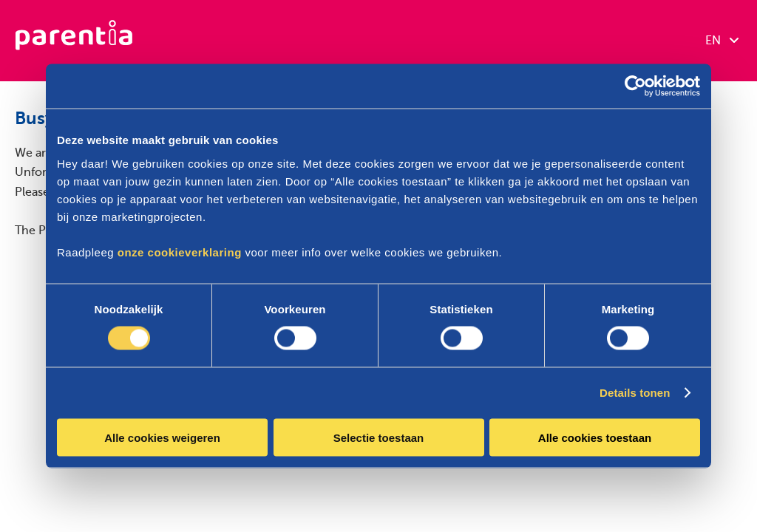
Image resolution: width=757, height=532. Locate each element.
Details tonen (635, 393)
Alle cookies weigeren (162, 437)
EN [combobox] (722, 41)
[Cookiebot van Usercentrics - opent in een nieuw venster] (635, 86)
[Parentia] (74, 41)
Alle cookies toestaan (595, 437)
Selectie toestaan (379, 437)
